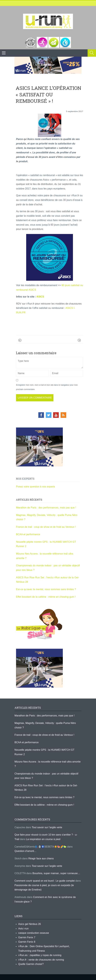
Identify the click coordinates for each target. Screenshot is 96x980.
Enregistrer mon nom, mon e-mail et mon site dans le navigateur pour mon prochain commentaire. (47, 387)
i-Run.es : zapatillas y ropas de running (40, 955)
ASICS (40, 297)
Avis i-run (23, 929)
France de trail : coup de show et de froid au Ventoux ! (46, 527)
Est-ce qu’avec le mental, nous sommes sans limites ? (46, 589)
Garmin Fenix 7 (27, 937)
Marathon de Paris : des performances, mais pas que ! (46, 508)
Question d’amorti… (25, 851)
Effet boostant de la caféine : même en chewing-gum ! (46, 597)
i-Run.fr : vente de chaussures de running (41, 960)
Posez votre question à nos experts (36, 487)
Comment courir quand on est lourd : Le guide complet (45, 881)
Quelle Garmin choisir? (31, 964)
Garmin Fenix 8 (27, 942)
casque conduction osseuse (34, 933)
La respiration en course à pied (43, 839)
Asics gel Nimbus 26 (30, 924)
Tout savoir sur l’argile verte (47, 827)
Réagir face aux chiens (41, 858)
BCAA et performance (28, 534)
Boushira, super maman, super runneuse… (56, 873)
